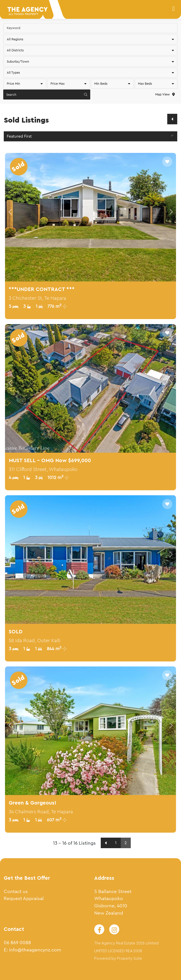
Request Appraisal (24, 898)
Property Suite (129, 959)
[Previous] (172, 119)
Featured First (91, 137)
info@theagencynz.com (35, 950)
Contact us (16, 891)
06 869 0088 (17, 943)
